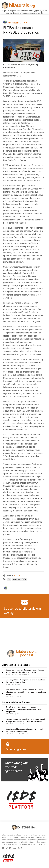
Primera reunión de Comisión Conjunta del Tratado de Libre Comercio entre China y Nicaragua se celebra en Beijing (26, 692)
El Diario (17, 575)
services (16, 579)
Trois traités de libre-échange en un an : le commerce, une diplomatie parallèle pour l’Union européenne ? (24, 709)
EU (9, 579)
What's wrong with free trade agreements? (17, 767)
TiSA (25, 23)
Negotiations (14, 23)
